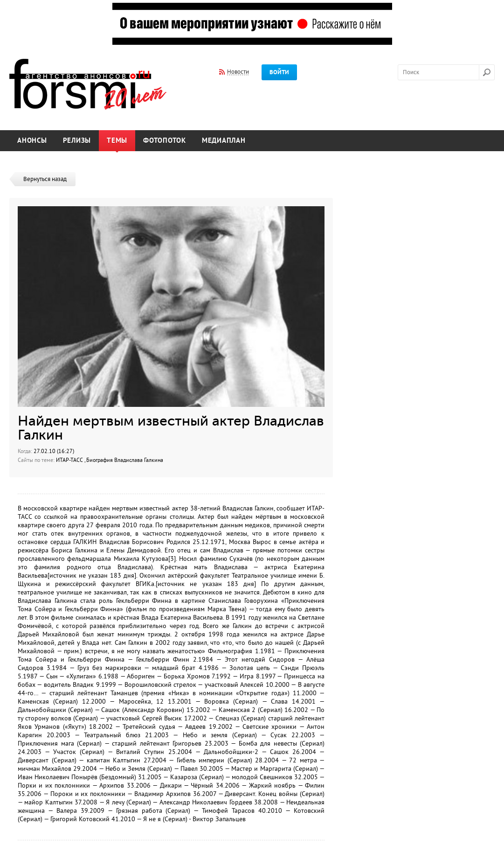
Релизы (77, 141)
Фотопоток (165, 141)
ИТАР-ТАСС (70, 460)
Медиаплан (224, 141)
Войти (279, 72)
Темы (117, 141)
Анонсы (32, 141)
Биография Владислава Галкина (125, 460)
